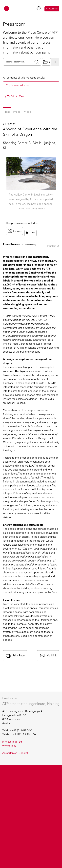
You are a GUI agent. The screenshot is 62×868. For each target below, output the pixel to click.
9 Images (14, 231)
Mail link (51, 656)
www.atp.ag (9, 746)
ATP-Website (52, 9)
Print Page (18, 656)
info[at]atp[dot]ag (12, 742)
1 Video (31, 233)
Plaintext (53, 246)
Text (7, 112)
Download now (20, 85)
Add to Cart (14, 96)
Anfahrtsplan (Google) (15, 753)
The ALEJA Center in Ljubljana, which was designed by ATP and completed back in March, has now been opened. (31, 199)
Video (28, 112)
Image (17, 112)
